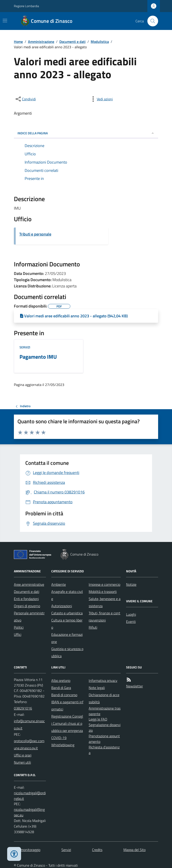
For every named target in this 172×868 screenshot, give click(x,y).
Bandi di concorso (64, 695)
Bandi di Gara (61, 688)
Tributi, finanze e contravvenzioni (104, 617)
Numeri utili (22, 762)
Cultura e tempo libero (67, 624)
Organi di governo (27, 606)
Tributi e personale (35, 234)
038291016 (23, 708)
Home (18, 42)
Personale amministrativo (29, 617)
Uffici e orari (23, 755)
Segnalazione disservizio (105, 728)
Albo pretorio (61, 680)
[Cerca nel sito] (151, 21)
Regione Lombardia (26, 6)
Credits (97, 850)
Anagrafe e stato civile (67, 595)
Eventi (131, 622)
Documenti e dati (72, 42)
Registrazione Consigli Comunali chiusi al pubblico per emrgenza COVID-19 (67, 727)
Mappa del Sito (134, 850)
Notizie (131, 584)
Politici (19, 627)
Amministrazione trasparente (105, 711)
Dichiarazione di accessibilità (104, 698)
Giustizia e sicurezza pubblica (67, 652)
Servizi (25, 347)
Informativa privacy (103, 680)
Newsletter (134, 686)
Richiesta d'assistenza (104, 750)
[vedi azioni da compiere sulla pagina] (101, 99)
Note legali (97, 688)
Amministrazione (41, 42)
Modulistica (100, 42)
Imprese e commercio (104, 584)
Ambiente (59, 584)
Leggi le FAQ (98, 719)
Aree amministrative (29, 584)
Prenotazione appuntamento (104, 739)
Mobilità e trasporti (103, 592)
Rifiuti (93, 627)
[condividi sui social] (25, 99)
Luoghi (131, 614)
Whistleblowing (63, 745)
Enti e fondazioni (26, 599)
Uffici (18, 634)
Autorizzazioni (62, 606)
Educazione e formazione (67, 638)
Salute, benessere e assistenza (105, 602)
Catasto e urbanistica (67, 613)
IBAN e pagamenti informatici (67, 706)
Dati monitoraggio (27, 850)
